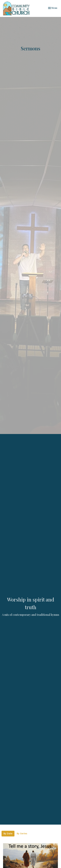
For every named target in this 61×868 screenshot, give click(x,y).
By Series (22, 834)
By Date (8, 834)
